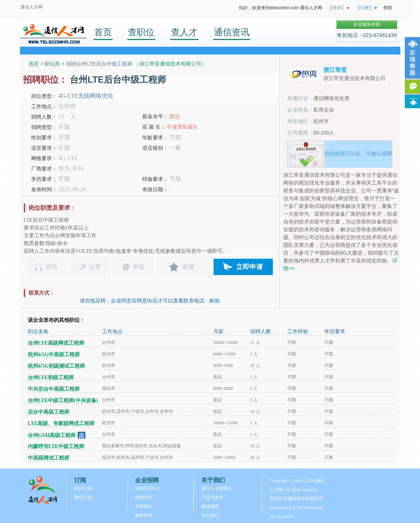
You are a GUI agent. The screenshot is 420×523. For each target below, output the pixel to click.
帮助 (388, 8)
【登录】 (337, 8)
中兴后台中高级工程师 (54, 389)
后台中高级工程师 (49, 412)
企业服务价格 (367, 24)
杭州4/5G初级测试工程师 (57, 366)
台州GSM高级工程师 (52, 435)
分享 (95, 267)
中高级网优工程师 (49, 458)
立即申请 (249, 267)
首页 (103, 32)
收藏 (188, 267)
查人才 (184, 32)
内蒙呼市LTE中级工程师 (56, 446)
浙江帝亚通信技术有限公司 (170, 64)
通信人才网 (32, 7)
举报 (139, 267)
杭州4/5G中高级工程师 (54, 355)
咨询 (51, 267)
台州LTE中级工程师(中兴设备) (63, 400)
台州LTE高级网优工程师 (56, 343)
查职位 (141, 32)
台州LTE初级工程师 (51, 378)
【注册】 (364, 8)
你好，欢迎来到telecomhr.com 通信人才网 (280, 8)
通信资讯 (232, 32)
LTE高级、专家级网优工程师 (61, 423)
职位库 (52, 64)
